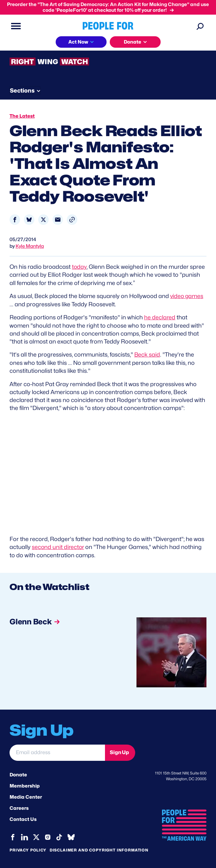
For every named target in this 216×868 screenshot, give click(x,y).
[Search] (200, 26)
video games (187, 296)
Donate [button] (132, 42)
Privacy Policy (28, 849)
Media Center (26, 796)
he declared (160, 317)
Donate (18, 774)
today (80, 267)
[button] (72, 220)
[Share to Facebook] (15, 220)
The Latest (22, 116)
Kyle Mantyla (30, 246)
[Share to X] (43, 220)
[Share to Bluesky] (29, 220)
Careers (19, 807)
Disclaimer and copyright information (99, 849)
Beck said (147, 354)
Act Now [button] (78, 42)
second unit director (59, 546)
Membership (25, 785)
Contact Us (23, 818)
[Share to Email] (58, 220)
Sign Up (119, 751)
